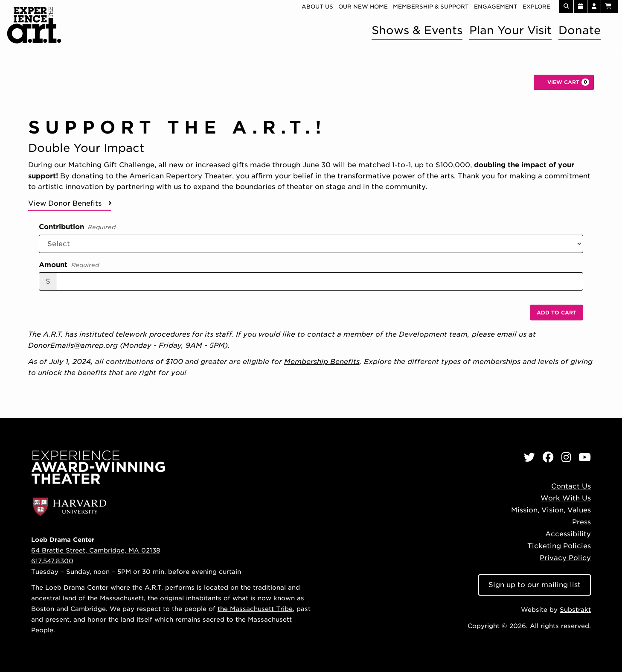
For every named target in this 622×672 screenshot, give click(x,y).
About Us (317, 7)
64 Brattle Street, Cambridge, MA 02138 (96, 550)
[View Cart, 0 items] (564, 82)
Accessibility (568, 534)
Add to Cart (557, 313)
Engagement (496, 7)
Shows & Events (417, 30)
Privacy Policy (565, 558)
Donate (580, 30)
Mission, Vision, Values (551, 510)
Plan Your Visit (510, 30)
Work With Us (566, 498)
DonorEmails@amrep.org (73, 345)
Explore (536, 7)
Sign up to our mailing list (535, 585)
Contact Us (571, 486)
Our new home (363, 7)
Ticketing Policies (559, 546)
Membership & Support (431, 7)
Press (581, 522)
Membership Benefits (322, 362)
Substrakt (575, 609)
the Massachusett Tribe (255, 609)
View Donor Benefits (65, 203)
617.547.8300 (52, 561)
